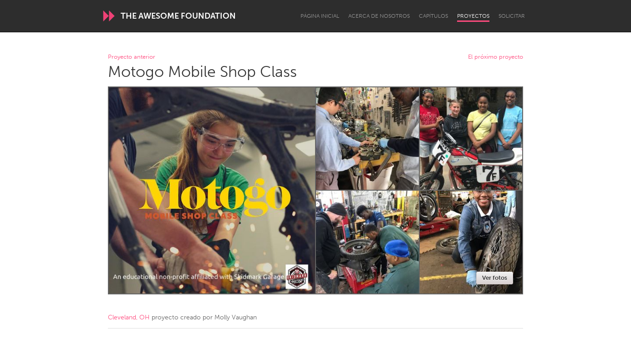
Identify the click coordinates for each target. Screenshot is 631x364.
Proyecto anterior (132, 57)
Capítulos (433, 16)
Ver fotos (495, 278)
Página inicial (320, 16)
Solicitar (512, 16)
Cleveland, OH (129, 317)
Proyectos (473, 16)
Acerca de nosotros (379, 16)
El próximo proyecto (496, 57)
